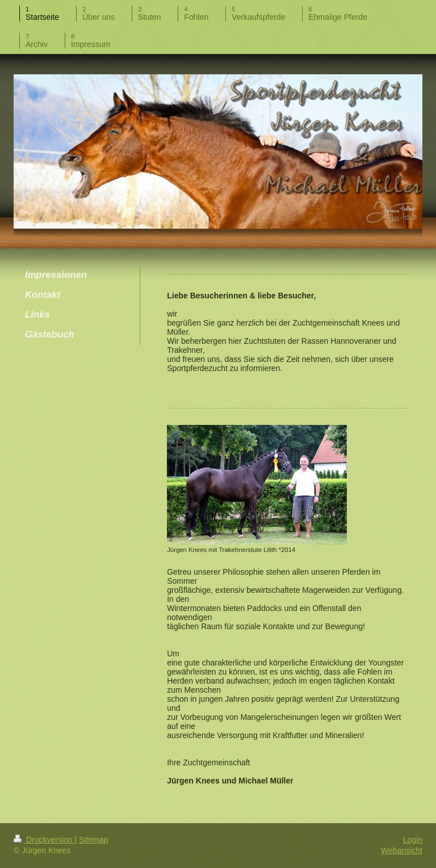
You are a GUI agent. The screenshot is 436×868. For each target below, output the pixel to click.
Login (413, 840)
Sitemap (93, 840)
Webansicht (402, 850)
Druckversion (44, 840)
